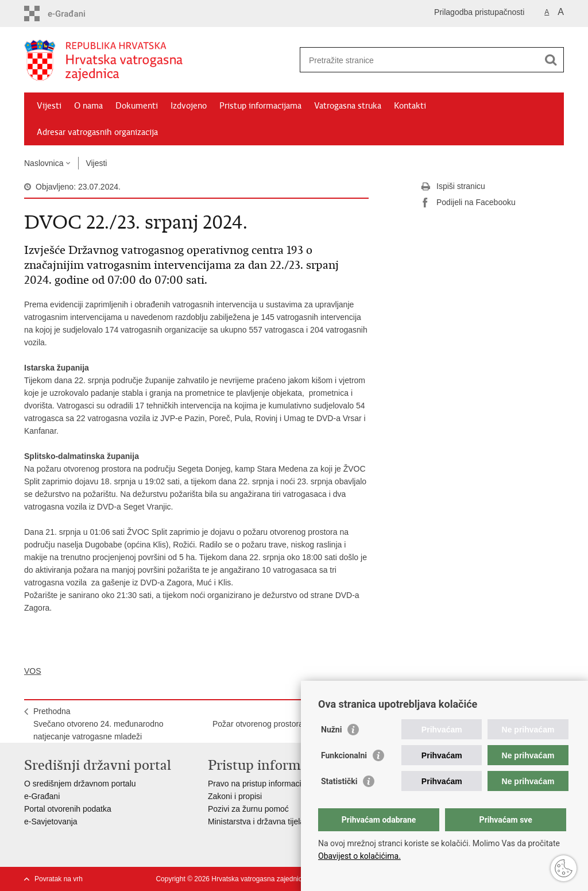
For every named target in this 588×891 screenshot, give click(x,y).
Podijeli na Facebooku (468, 203)
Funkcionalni (344, 755)
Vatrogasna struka (348, 106)
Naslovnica (44, 163)
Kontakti (410, 106)
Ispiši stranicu (453, 187)
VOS (33, 671)
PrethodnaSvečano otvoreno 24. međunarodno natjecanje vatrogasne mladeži (98, 724)
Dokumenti (137, 106)
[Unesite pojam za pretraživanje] (419, 60)
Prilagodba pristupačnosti (479, 12)
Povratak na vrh (59, 879)
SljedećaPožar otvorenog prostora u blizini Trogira (286, 718)
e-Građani (42, 796)
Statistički (339, 781)
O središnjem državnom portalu (80, 784)
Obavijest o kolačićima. (359, 856)
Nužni (331, 730)
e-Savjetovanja (51, 821)
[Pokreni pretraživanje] (551, 60)
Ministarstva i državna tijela (256, 821)
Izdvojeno (189, 106)
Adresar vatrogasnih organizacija (97, 132)
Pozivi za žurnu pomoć (248, 809)
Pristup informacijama (260, 106)
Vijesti (49, 106)
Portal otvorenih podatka (68, 809)
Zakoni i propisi (235, 796)
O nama (88, 106)
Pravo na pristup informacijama (263, 784)
